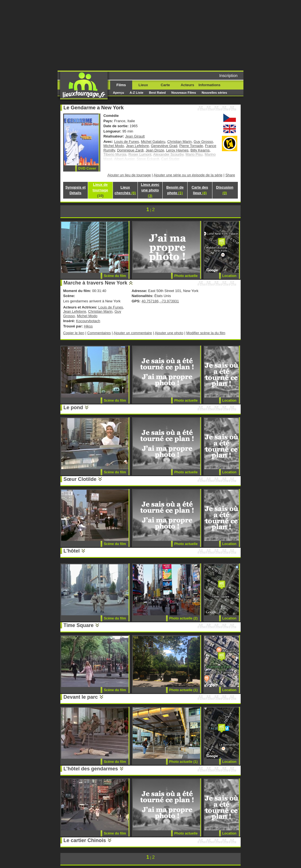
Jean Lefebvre (138, 146)
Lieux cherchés (125, 190)
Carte (165, 85)
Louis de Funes (126, 142)
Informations (209, 85)
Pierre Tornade (191, 146)
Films (121, 85)
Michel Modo (114, 146)
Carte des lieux (200, 190)
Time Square (79, 625)
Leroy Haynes (177, 150)
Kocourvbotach (88, 321)
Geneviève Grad (164, 146)
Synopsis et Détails (76, 190)
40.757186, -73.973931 (160, 301)
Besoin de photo (175, 190)
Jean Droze (155, 150)
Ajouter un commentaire (133, 333)
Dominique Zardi (130, 150)
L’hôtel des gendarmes (91, 769)
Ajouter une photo (169, 333)
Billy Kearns (200, 150)
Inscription (228, 76)
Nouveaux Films (184, 93)
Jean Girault (135, 136)
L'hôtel (72, 551)
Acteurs (187, 85)
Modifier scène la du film (206, 333)
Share (230, 175)
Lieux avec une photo (150, 190)
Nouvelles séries (214, 93)
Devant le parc (81, 697)
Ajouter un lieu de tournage (129, 175)
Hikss (88, 326)
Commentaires (99, 333)
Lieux (143, 85)
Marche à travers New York (95, 283)
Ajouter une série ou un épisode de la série (188, 175)
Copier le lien (74, 333)
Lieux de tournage (100, 190)
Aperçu (118, 93)
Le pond (73, 408)
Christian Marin (180, 142)
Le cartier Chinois (85, 840)
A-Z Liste (137, 93)
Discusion (225, 190)
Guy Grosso (203, 142)
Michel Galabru (153, 142)
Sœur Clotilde (80, 479)
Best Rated (157, 93)
